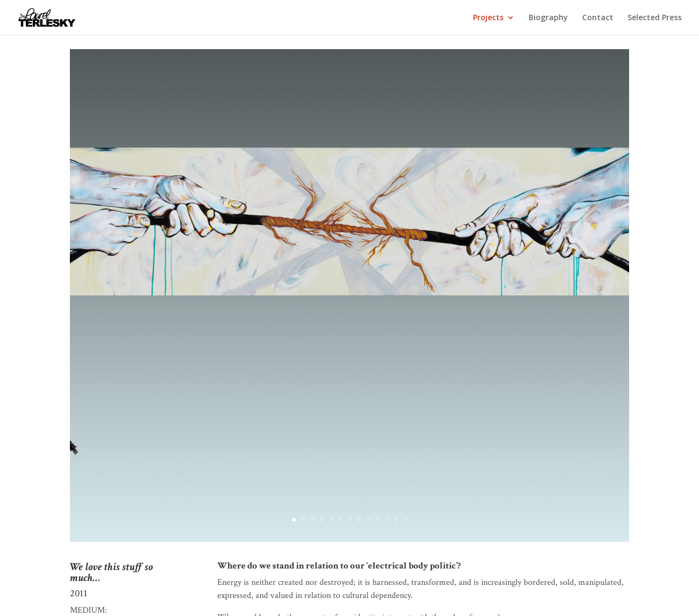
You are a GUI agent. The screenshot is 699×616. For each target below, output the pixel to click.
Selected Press (654, 18)
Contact (598, 18)
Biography (548, 18)
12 (396, 520)
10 (378, 520)
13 (405, 520)
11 (387, 520)
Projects (488, 18)
